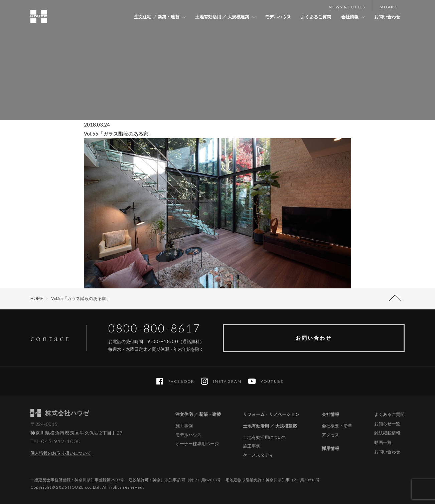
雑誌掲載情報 (387, 433)
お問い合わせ (387, 17)
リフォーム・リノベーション (271, 414)
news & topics (347, 7)
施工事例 (184, 426)
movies (389, 7)
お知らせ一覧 (387, 424)
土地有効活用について (265, 437)
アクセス (330, 435)
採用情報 (330, 448)
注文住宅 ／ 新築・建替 (150, 17)
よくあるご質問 (313, 17)
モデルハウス (274, 17)
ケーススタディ (258, 455)
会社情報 (348, 17)
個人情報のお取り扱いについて (61, 453)
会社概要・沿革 (337, 426)
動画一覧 (383, 442)
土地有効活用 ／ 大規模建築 (216, 17)
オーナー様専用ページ (197, 444)
